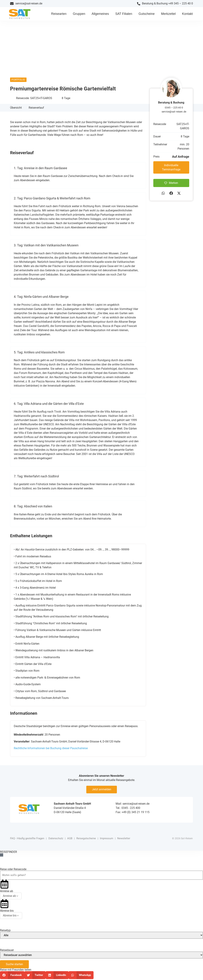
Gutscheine (147, 15)
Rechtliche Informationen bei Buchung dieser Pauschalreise (51, 750)
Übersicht (16, 110)
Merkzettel (168, 15)
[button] (163, 195)
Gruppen (79, 15)
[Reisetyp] (101, 936)
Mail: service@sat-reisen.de (133, 806)
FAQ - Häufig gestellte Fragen (27, 841)
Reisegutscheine (86, 841)
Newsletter (124, 841)
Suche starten (14, 965)
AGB (70, 841)
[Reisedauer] (101, 956)
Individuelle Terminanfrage (171, 169)
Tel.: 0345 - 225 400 (128, 810)
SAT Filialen (124, 15)
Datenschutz (56, 841)
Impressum (107, 841)
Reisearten (59, 15)
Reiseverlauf (36, 110)
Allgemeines (100, 15)
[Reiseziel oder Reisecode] (101, 877)
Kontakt (188, 15)
